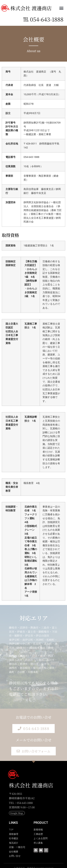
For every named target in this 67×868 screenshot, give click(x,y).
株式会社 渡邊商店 (31, 8)
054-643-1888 (47, 19)
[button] (61, 8)
